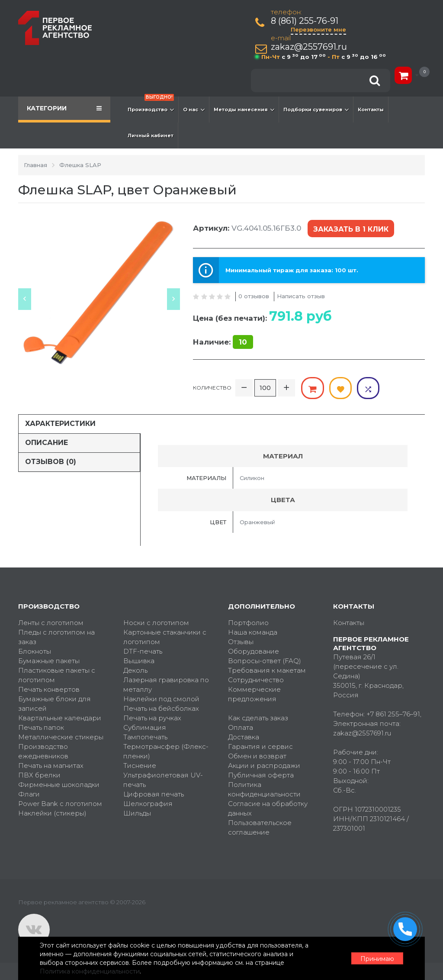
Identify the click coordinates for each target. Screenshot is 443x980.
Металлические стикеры (61, 737)
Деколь (135, 670)
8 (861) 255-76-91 (305, 21)
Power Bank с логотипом (60, 804)
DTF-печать (143, 651)
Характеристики (60, 424)
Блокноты (35, 651)
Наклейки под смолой (161, 699)
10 (243, 342)
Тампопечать (145, 737)
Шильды (137, 813)
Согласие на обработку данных (268, 808)
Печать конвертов (49, 689)
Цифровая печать (154, 794)
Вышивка (139, 661)
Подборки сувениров (316, 110)
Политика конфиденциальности (264, 789)
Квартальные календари (60, 718)
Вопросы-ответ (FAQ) (265, 661)
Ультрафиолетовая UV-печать (163, 780)
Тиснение (140, 766)
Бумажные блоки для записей (55, 704)
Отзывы (241, 642)
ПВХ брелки (39, 775)
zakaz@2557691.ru (309, 47)
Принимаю (377, 959)
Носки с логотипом (156, 623)
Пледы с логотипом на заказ (56, 637)
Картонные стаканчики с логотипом (165, 637)
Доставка (244, 737)
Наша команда (253, 632)
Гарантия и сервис (260, 746)
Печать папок (41, 727)
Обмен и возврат (257, 756)
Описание (47, 443)
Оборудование (254, 651)
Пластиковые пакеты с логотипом (57, 675)
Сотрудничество (256, 680)
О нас (194, 110)
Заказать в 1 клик (351, 229)
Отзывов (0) (51, 461)
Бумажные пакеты (49, 661)
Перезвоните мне (318, 29)
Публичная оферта (261, 775)
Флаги (29, 794)
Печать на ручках (152, 718)
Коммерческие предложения (254, 694)
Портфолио (248, 623)
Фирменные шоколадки (59, 785)
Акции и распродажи (264, 766)
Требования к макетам (267, 670)
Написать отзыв (301, 296)
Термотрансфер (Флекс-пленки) (166, 751)
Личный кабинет (151, 135)
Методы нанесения (244, 110)
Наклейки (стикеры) (52, 813)
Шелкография (148, 804)
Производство (151, 105)
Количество (212, 388)
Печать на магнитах (51, 766)
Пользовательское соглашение (260, 827)
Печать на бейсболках (161, 708)
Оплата (241, 727)
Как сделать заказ (258, 718)
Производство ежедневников (43, 751)
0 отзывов (254, 296)
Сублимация (145, 727)
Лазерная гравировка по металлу (166, 685)
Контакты (371, 110)
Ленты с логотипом (51, 623)
